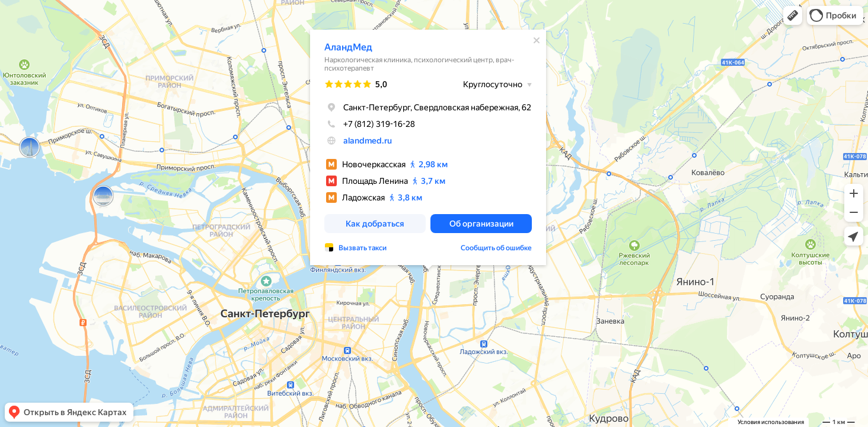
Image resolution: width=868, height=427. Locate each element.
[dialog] (428, 147)
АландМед (348, 47)
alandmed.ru (368, 141)
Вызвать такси (363, 248)
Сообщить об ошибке (496, 248)
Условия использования (771, 422)
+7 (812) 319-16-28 (370, 124)
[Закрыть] (537, 40)
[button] (793, 15)
